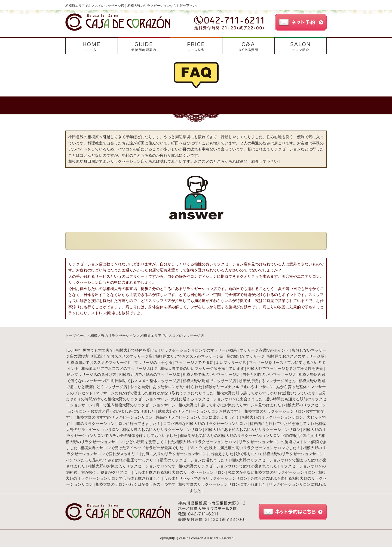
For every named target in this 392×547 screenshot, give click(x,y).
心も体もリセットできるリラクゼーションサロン (206, 478)
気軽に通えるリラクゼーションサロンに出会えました (217, 399)
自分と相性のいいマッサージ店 (269, 375)
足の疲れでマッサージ (246, 356)
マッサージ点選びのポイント (264, 350)
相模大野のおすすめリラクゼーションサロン (115, 417)
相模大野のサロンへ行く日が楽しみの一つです (136, 484)
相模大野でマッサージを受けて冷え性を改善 (285, 369)
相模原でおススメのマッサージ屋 (296, 356)
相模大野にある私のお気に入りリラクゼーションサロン (253, 430)
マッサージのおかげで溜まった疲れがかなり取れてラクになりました (155, 393)
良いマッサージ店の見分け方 (91, 375)
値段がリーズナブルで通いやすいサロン (240, 387)
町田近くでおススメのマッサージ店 (122, 356)
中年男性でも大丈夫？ (94, 350)
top (70, 350)
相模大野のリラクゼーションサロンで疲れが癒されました (228, 466)
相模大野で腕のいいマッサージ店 (211, 375)
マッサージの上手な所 (153, 363)
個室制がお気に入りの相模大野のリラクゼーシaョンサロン (230, 436)
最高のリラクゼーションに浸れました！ (194, 460)
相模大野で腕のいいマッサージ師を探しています (202, 369)
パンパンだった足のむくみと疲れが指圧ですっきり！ (111, 460)
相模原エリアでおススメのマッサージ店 (189, 356)
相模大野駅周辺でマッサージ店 (209, 381)
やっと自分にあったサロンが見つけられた (166, 387)
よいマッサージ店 (231, 363)
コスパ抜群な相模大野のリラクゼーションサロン (205, 424)
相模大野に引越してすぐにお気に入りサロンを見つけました (230, 405)
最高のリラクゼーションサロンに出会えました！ (197, 417)
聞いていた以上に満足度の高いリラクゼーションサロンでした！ (245, 448)
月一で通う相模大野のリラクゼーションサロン (136, 405)
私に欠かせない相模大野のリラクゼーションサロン (272, 472)
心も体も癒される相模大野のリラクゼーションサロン (179, 472)
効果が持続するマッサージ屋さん (267, 381)
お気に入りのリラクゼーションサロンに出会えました (188, 454)
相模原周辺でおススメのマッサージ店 (99, 363)
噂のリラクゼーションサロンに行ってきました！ (118, 424)
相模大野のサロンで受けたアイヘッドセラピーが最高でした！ (134, 448)
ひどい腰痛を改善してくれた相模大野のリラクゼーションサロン (181, 442)
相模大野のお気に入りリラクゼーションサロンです (132, 466)
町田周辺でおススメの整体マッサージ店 (146, 381)
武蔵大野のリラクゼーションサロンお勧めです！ (200, 411)
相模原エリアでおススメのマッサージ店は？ (120, 369)
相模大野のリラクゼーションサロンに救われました (222, 484)
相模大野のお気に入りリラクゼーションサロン (162, 430)
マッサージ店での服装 (194, 363)
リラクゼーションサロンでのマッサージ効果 (199, 350)
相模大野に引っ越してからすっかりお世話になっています (266, 393)
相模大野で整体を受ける (137, 350)
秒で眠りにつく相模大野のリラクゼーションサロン (280, 454)
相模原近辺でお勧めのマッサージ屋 (149, 375)
